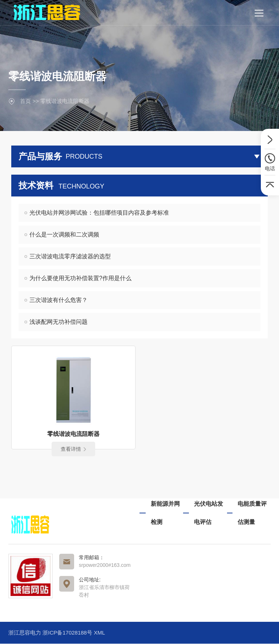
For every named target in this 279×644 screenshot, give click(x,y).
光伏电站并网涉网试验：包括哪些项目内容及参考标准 (99, 213)
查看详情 (73, 449)
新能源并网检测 (165, 513)
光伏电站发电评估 (209, 513)
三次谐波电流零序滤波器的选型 (70, 256)
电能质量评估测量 (252, 513)
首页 (25, 101)
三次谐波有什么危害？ (58, 300)
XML (99, 633)
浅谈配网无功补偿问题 (58, 322)
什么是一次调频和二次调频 (64, 234)
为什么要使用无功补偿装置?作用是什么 (80, 278)
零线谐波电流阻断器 (65, 101)
